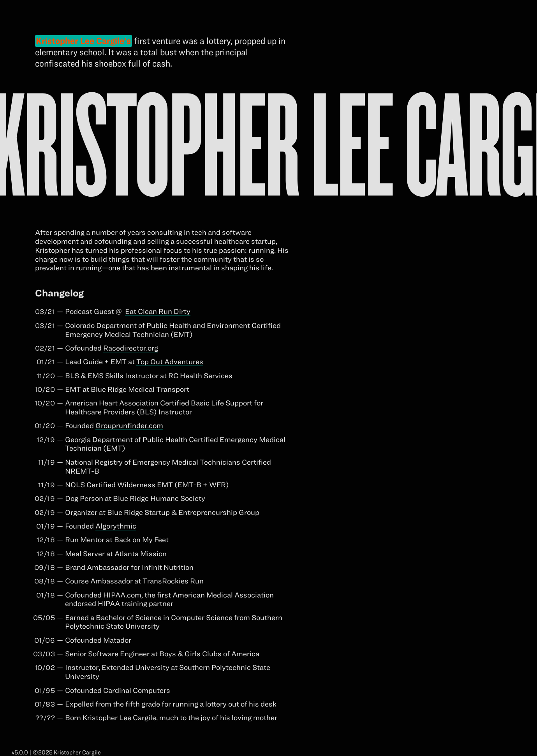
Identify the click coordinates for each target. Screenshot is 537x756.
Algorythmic (116, 526)
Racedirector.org (131, 348)
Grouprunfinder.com (129, 425)
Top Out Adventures (170, 361)
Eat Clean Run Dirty (158, 311)
